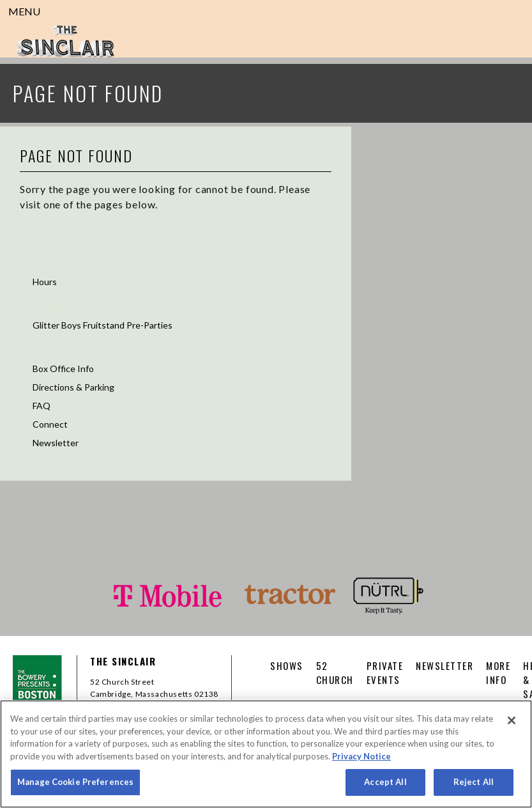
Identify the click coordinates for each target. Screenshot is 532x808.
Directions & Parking (73, 387)
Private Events (51, 306)
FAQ (42, 406)
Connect (50, 424)
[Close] (512, 720)
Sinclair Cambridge (65, 42)
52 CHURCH (335, 672)
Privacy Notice (361, 756)
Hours (45, 282)
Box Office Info (63, 369)
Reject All (474, 782)
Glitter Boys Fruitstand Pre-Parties (103, 325)
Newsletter (56, 443)
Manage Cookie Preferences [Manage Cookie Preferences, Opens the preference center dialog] (75, 782)
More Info (42, 349)
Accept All (385, 782)
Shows (34, 237)
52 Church (42, 262)
